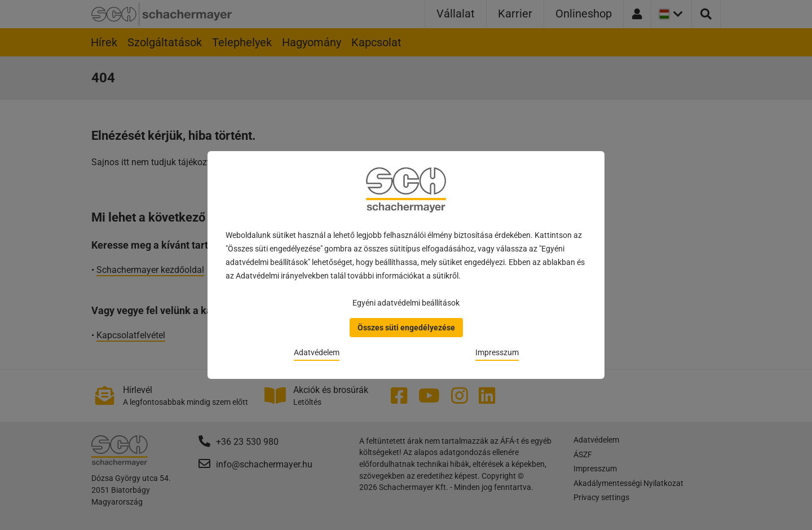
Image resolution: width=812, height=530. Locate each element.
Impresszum (497, 352)
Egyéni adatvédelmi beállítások (406, 303)
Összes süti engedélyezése (406, 328)
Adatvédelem (317, 352)
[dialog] (406, 265)
